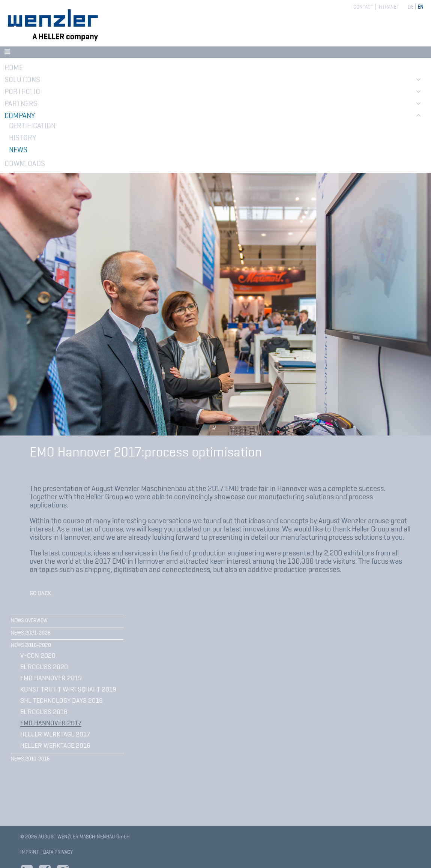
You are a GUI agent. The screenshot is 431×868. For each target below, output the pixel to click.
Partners (21, 103)
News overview (29, 620)
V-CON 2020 (38, 655)
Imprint (30, 852)
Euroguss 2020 (44, 667)
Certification (32, 126)
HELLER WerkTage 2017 (55, 734)
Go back (41, 593)
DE (411, 7)
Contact (363, 7)
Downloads (25, 163)
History (23, 138)
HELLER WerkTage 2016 (55, 745)
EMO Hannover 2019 (51, 678)
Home (14, 67)
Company (20, 115)
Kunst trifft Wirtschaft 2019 (68, 689)
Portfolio (22, 91)
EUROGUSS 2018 (44, 712)
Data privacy (58, 852)
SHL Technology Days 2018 (62, 700)
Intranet (388, 7)
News (18, 150)
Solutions (22, 79)
